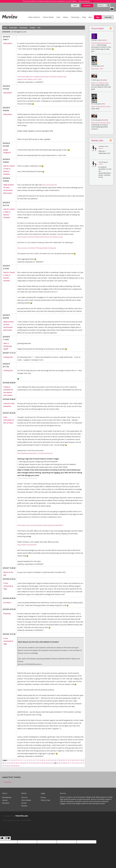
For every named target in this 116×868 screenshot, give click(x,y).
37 (79, 760)
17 (36, 760)
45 (14, 763)
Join (87, 5)
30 (64, 760)
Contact (5, 800)
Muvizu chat (97, 140)
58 (42, 763)
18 (38, 760)
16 (34, 760)
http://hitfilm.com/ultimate (27, 545)
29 (62, 760)
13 (27, 760)
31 (66, 760)
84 (16, 766)
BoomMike (104, 80)
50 (25, 763)
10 (21, 760)
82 (12, 766)
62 (51, 763)
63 (53, 763)
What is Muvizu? (34, 17)
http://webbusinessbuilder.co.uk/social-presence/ (35, 453)
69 (66, 763)
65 (58, 763)
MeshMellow (7, 797)
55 (36, 763)
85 (19, 766)
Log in (75, 5)
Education (6, 803)
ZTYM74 (101, 164)
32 (68, 760)
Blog (84, 17)
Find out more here (84, 1)
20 (42, 760)
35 (75, 760)
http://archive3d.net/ (50, 185)
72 (73, 763)
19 (40, 760)
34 (73, 760)
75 (79, 763)
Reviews (24, 806)
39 (83, 760)
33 (70, 760)
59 (45, 763)
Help (90, 17)
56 (38, 763)
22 (47, 760)
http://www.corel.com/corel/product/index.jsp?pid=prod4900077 (40, 525)
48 (21, 763)
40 (4, 763)
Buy (98, 17)
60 (47, 763)
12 (25, 760)
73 (75, 763)
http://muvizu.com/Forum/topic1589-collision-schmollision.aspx (40, 237)
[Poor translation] (7, 838)
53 (32, 763)
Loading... (7, 782)
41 (6, 763)
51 (27, 763)
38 (81, 760)
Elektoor (101, 148)
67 (62, 763)
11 (23, 760)
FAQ (39, 28)
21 (44, 760)
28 (60, 760)
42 (8, 763)
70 (68, 763)
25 (53, 760)
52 (29, 763)
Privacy (43, 797)
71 (70, 763)
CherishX (104, 40)
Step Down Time (97, 69)
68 (64, 763)
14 (29, 760)
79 (6, 766)
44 (12, 763)
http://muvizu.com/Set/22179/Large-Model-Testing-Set (37, 248)
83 (14, 766)
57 (40, 763)
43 (10, 763)
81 (10, 766)
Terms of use (45, 800)
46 (17, 763)
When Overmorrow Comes (101, 107)
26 (55, 760)
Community (75, 17)
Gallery (66, 17)
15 (31, 760)
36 (77, 760)
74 (77, 763)
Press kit (24, 797)
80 (8, 766)
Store (58, 17)
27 (57, 760)
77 (83, 763)
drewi (102, 66)
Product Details (48, 17)
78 (4, 766)
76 (81, 763)
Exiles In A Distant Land (100, 83)
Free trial (108, 17)
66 (60, 763)
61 (49, 763)
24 (51, 760)
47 (19, 763)
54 (34, 763)
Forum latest (97, 28)
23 (49, 760)
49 (23, 763)
